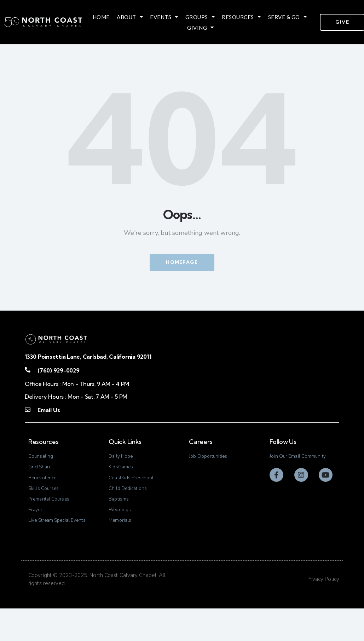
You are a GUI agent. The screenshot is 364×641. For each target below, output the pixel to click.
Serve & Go (288, 17)
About (130, 17)
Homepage (182, 263)
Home (101, 17)
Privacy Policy (323, 612)
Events (164, 17)
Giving (201, 28)
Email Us (48, 411)
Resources (241, 17)
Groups (200, 17)
